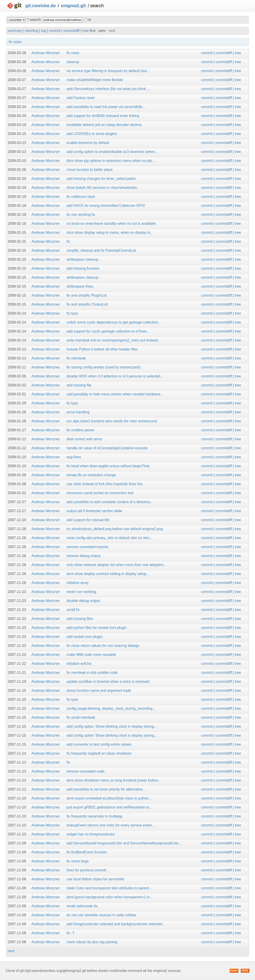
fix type (72, 699)
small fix (73, 610)
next (112, 31)
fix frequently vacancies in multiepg (95, 816)
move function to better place (90, 170)
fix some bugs (78, 861)
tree (86, 31)
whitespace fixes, (80, 286)
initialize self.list (79, 664)
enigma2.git (73, 6)
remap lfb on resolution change (91, 475)
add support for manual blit (88, 520)
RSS (245, 970)
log (43, 31)
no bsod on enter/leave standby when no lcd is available (111, 224)
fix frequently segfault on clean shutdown (99, 753)
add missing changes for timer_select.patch (101, 179)
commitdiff (71, 31)
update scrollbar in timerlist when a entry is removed (108, 682)
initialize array (78, 583)
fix (68, 241)
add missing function (83, 268)
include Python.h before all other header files (102, 349)
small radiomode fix (82, 906)
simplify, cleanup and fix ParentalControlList (101, 250)
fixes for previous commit (87, 870)
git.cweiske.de (41, 6)
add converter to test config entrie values (99, 744)
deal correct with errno (84, 439)
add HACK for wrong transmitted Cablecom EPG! (106, 206)
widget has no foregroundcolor (91, 834)
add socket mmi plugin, (85, 637)
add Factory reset (81, 98)
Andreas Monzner (46, 53)
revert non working (81, 592)
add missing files (80, 619)
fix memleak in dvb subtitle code (92, 673)
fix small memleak (81, 717)
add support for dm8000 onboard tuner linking (103, 116)
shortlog (32, 31)
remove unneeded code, (86, 771)
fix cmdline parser (81, 430)
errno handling (78, 412)
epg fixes (74, 457)
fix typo (72, 313)
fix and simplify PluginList (87, 295)
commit (55, 31)
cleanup (73, 62)
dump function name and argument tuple (99, 690)
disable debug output (83, 601)
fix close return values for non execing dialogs (103, 646)
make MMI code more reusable (91, 655)
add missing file (79, 385)
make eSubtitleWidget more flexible (95, 80)
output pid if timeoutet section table (94, 511)
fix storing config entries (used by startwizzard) (104, 367)
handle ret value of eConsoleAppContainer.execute (107, 448)
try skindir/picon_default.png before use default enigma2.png (115, 529)
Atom (234, 970)
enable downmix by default (88, 143)
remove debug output (84, 556)
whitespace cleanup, (83, 259)
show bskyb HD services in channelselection (102, 188)
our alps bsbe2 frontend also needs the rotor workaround (112, 421)
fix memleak (76, 358)
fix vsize (15, 42)
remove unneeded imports (88, 547)
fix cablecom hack (81, 197)
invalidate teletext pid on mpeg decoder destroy (104, 125)
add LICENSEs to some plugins (92, 134)
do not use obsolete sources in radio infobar (101, 915)
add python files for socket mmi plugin (97, 628)
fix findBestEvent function (87, 852)
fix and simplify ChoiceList (87, 304)
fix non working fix (81, 215)
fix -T (71, 933)
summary (15, 31)
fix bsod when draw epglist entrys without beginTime (108, 466)
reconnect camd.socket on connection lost (100, 493)
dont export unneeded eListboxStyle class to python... (109, 798)
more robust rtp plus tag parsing (92, 942)
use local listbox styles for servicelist (95, 879)
